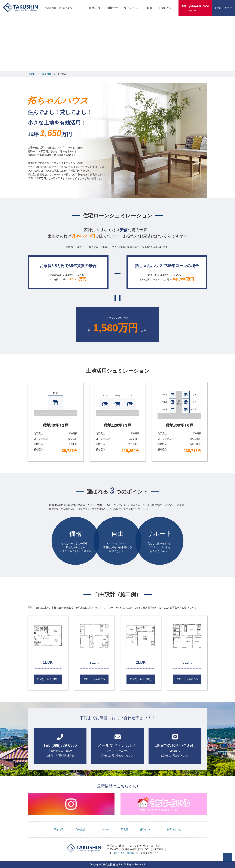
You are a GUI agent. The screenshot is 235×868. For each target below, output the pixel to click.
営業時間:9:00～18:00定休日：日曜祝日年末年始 (60, 745)
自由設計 (112, 8)
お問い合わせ (223, 8)
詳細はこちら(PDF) (48, 679)
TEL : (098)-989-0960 (195, 8)
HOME (31, 74)
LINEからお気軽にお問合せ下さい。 (175, 745)
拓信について (167, 8)
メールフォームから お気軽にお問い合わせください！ (118, 745)
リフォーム (131, 8)
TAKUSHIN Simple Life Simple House (20, 7)
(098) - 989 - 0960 (123, 853)
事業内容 (95, 8)
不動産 (148, 8)
